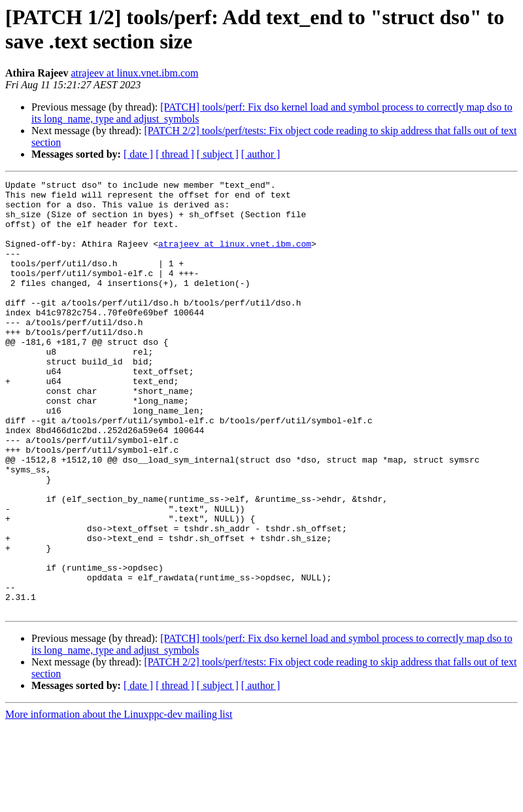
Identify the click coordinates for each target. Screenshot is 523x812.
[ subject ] (218, 154)
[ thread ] (175, 154)
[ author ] (261, 154)
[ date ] (138, 154)
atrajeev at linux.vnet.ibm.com (134, 73)
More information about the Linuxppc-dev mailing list (119, 801)
